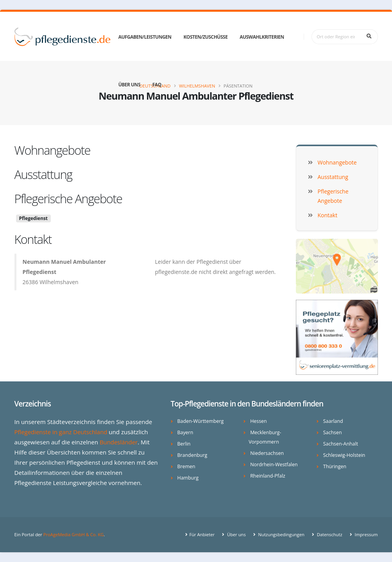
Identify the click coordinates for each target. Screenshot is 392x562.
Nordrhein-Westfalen (274, 464)
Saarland (333, 421)
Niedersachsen (267, 453)
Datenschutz (328, 534)
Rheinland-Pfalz (268, 476)
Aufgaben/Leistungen (145, 37)
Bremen (187, 466)
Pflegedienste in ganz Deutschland (62, 432)
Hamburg (188, 478)
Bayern (185, 432)
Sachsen (333, 432)
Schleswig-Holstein (345, 455)
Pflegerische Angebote (68, 199)
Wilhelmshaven (197, 86)
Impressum (366, 534)
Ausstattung (43, 174)
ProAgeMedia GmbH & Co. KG (74, 534)
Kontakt (33, 239)
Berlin (184, 444)
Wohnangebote (52, 150)
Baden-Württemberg (201, 421)
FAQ (157, 85)
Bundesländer (119, 442)
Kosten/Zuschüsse (205, 37)
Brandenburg (193, 455)
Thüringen (335, 466)
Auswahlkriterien (262, 37)
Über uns (129, 85)
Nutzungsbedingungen (280, 534)
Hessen (259, 421)
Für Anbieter (200, 534)
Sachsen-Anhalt (341, 444)
